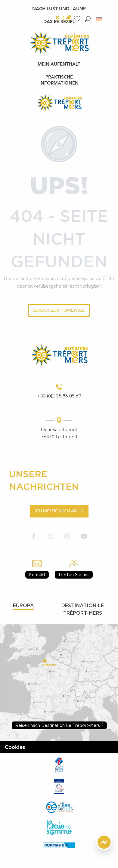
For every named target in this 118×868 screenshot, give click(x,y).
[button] (88, 19)
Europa (23, 605)
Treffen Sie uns (74, 575)
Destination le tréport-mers (83, 609)
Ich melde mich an (56, 511)
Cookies (15, 747)
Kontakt (37, 575)
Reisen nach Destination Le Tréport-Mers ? (59, 725)
